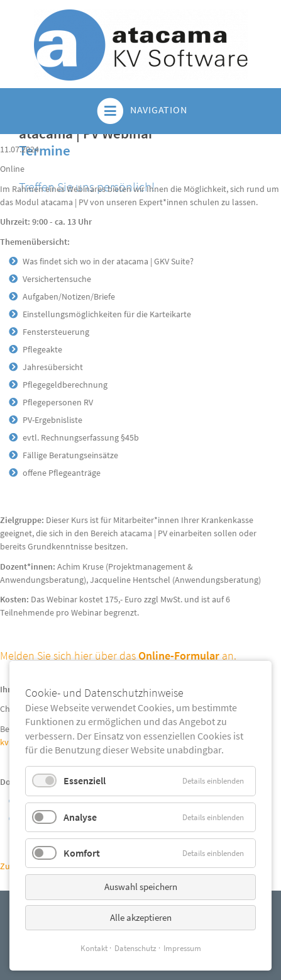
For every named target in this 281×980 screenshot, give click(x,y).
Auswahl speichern (141, 887)
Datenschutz (135, 948)
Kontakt (94, 948)
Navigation (141, 111)
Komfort (82, 853)
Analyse (80, 817)
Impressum (182, 948)
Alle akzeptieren (141, 917)
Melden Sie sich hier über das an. (118, 656)
